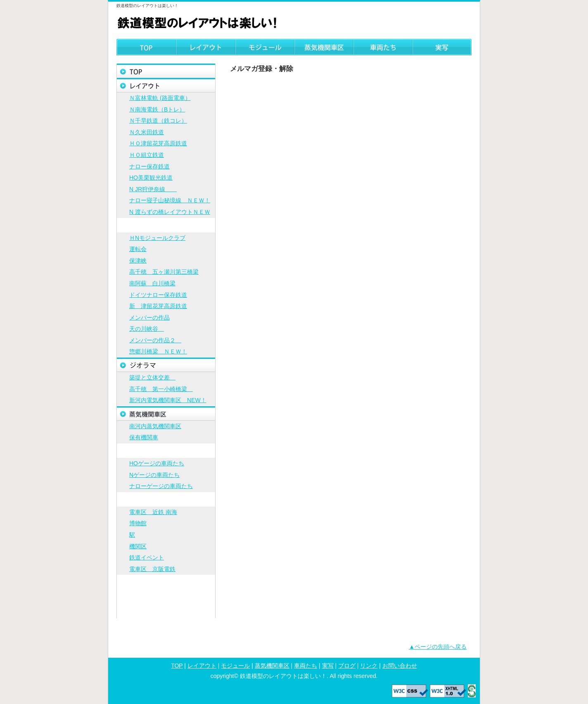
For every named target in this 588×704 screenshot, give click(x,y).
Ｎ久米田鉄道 (147, 132)
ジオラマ (166, 365)
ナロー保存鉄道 (149, 166)
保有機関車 (144, 437)
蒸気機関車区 (324, 47)
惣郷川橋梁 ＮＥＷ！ (158, 351)
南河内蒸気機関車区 (155, 426)
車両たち (383, 47)
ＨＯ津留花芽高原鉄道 (158, 143)
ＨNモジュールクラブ (157, 238)
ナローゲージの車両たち (161, 486)
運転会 (138, 249)
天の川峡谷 (147, 329)
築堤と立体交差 (152, 377)
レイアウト (206, 47)
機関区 (138, 546)
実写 (442, 47)
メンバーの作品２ (155, 340)
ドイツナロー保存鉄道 (158, 295)
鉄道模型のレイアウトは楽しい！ (199, 22)
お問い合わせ (166, 611)
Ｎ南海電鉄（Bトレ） (157, 109)
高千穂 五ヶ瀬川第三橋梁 (164, 272)
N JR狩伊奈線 (153, 189)
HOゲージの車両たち (157, 463)
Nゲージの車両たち (154, 475)
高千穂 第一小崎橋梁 (161, 389)
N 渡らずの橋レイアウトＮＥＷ (170, 212)
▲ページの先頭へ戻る (438, 647)
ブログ (166, 582)
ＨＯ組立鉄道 (147, 155)
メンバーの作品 (149, 318)
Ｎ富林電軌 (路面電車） (160, 98)
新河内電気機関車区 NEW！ (168, 400)
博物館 (138, 523)
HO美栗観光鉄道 (151, 178)
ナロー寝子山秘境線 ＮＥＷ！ (170, 200)
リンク (166, 596)
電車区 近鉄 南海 (153, 512)
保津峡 (138, 261)
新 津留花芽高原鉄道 (158, 306)
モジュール (265, 47)
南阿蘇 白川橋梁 (152, 283)
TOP (146, 47)
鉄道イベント (147, 557)
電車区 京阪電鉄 (152, 569)
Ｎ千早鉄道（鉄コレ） (158, 121)
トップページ (166, 71)
